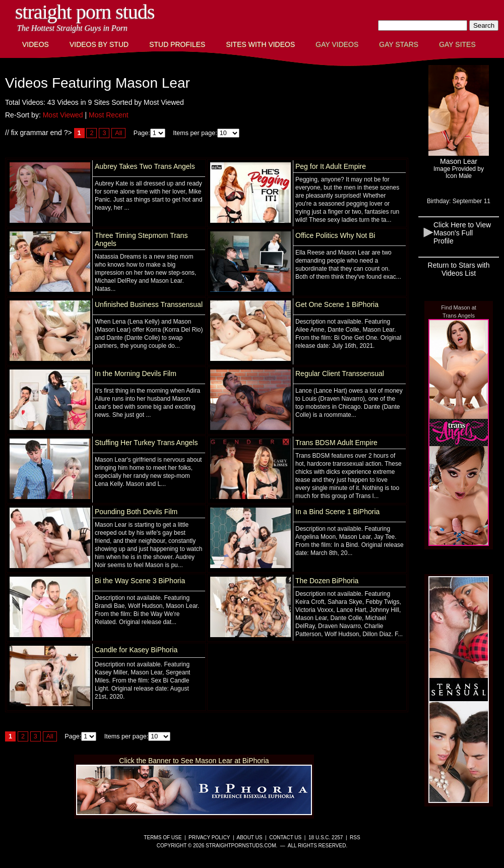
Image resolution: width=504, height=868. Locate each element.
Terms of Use (163, 838)
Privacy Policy (209, 838)
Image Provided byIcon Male (459, 172)
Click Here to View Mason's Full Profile (462, 233)
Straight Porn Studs (85, 12)
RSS (355, 838)
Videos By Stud (99, 44)
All (118, 133)
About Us (250, 838)
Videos (36, 44)
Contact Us (285, 838)
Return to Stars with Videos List (459, 269)
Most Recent (109, 115)
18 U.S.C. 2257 (326, 838)
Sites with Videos (260, 44)
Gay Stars (399, 44)
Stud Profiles (177, 44)
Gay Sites (457, 44)
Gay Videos (337, 44)
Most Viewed (63, 115)
